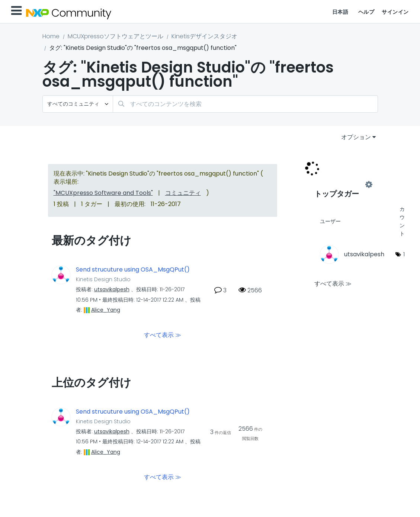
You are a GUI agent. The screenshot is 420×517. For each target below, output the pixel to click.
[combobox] (245, 104)
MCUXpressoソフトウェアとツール (116, 36)
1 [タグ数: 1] (404, 254)
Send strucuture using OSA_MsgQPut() (133, 270)
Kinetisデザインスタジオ (204, 36)
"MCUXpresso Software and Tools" (103, 193)
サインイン (395, 12)
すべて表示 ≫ (163, 335)
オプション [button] (356, 137)
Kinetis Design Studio (103, 279)
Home (51, 36)
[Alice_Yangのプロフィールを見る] (106, 310)
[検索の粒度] (78, 104)
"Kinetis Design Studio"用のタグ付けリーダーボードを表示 (342, 185)
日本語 (340, 12)
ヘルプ (366, 12)
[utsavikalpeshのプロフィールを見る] (112, 289)
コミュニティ (183, 193)
